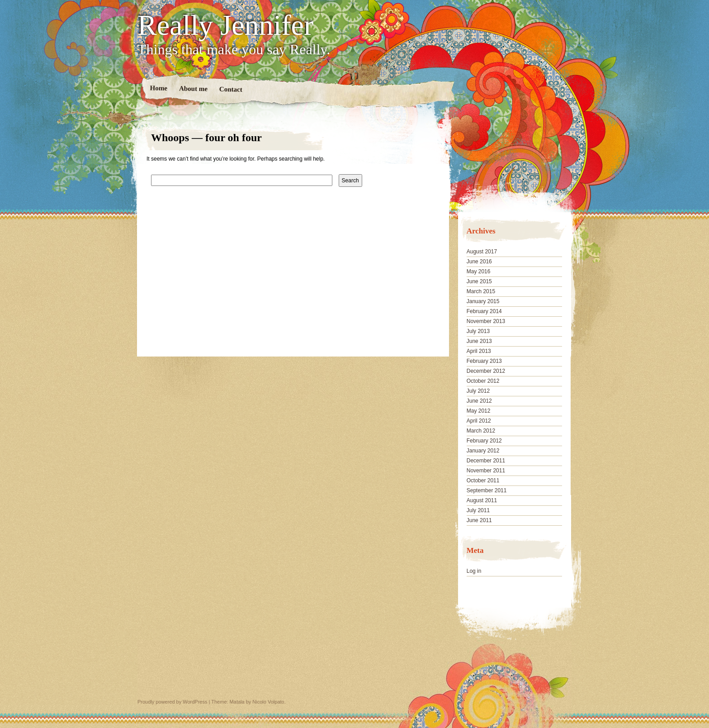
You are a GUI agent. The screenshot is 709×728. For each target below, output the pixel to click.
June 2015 (479, 281)
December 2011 (486, 461)
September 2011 (487, 490)
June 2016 (479, 262)
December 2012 (486, 371)
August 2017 (482, 252)
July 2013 (478, 331)
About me (193, 88)
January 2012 (483, 451)
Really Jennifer (225, 25)
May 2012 (479, 411)
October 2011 (483, 481)
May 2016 (479, 271)
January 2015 (483, 301)
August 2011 (482, 500)
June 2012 (479, 401)
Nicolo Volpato (268, 702)
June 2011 (479, 520)
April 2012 (479, 421)
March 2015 (481, 291)
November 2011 (486, 471)
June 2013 (479, 341)
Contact (231, 89)
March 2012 (481, 431)
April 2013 (479, 351)
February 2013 (484, 361)
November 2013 (486, 321)
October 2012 (483, 381)
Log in (474, 571)
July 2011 (478, 510)
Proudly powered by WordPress (172, 702)
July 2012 (478, 391)
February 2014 (484, 311)
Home (159, 88)
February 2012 (484, 441)
